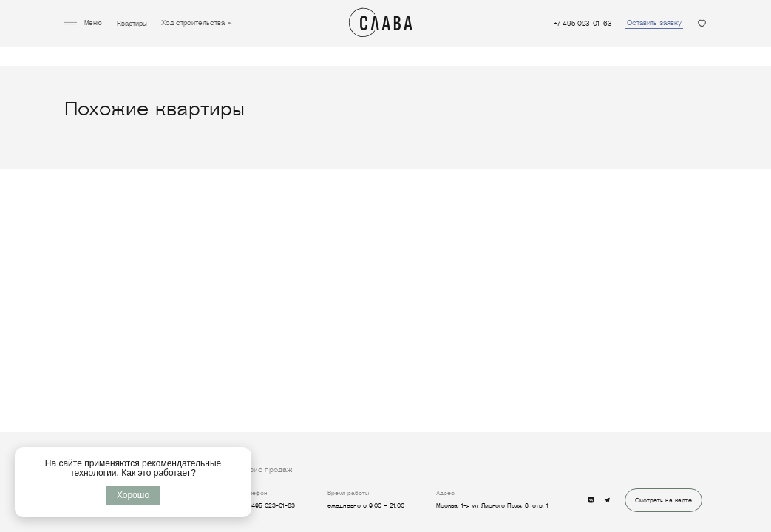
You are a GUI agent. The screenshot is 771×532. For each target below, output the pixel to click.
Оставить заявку (654, 23)
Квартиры (132, 24)
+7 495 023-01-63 (583, 24)
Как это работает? (159, 473)
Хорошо (133, 495)
